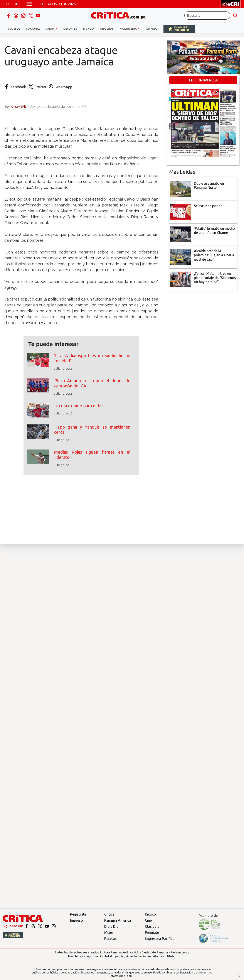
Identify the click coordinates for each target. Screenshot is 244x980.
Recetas (110, 939)
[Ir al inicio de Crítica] (120, 15)
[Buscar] (207, 15)
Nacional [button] (33, 29)
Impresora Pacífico (160, 939)
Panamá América (118, 920)
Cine (148, 920)
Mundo (88, 29)
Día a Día (111, 926)
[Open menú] (29, 4)
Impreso (151, 29)
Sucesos (14, 29)
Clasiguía (152, 926)
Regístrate (78, 914)
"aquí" (130, 976)
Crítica (109, 914)
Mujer (109, 933)
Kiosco (150, 914)
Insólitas (107, 29)
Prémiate (152, 933)
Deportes (70, 29)
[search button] (235, 15)
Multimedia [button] (129, 29)
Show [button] (51, 29)
